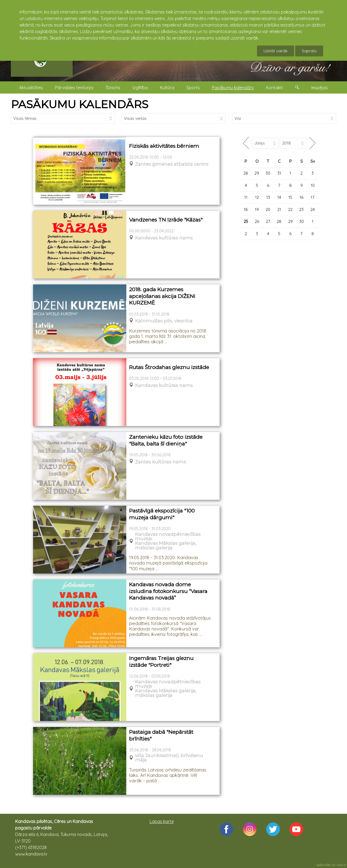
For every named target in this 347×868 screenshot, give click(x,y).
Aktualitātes (31, 88)
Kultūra (167, 88)
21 (279, 209)
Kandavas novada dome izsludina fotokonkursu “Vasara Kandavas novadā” (168, 591)
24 (313, 209)
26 (257, 221)
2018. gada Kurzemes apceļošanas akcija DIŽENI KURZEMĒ (162, 296)
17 (313, 197)
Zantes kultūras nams (160, 462)
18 (246, 209)
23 (301, 209)
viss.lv (341, 865)
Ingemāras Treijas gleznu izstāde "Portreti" (161, 662)
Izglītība (140, 88)
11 (246, 197)
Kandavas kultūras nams (164, 238)
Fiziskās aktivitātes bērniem (164, 146)
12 (257, 197)
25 (246, 221)
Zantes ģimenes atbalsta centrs (172, 164)
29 (257, 173)
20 (268, 209)
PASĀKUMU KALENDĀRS (80, 104)
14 (279, 197)
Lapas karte (162, 821)
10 (313, 185)
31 (279, 173)
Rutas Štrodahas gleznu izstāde (169, 367)
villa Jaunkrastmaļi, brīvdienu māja (169, 758)
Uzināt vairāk (276, 51)
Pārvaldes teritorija (74, 88)
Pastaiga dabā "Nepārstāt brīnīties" (161, 735)
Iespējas (319, 88)
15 (290, 197)
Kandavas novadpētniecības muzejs (168, 537)
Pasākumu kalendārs (233, 88)
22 (290, 209)
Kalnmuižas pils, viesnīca (164, 321)
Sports (193, 88)
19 (257, 209)
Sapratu (309, 51)
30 (268, 173)
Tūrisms (113, 88)
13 (268, 197)
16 (301, 197)
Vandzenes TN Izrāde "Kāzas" (166, 220)
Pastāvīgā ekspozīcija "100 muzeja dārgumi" (162, 514)
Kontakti (274, 88)
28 (246, 173)
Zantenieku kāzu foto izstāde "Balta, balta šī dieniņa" (166, 440)
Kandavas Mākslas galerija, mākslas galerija (166, 546)
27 (268, 221)
